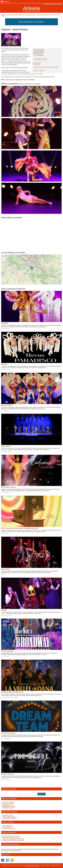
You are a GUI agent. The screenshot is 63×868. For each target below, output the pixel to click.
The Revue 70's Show (7, 774)
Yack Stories (6, 657)
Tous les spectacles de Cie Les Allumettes (47, 67)
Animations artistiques (8, 802)
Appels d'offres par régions (10, 818)
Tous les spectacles (8, 826)
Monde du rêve (7, 780)
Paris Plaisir (5, 323)
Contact (36, 866)
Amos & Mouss (7, 738)
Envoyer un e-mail (41, 59)
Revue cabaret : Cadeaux (8, 487)
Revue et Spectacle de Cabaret (44, 15)
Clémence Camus (7, 452)
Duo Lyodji (6, 534)
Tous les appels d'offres (9, 817)
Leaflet (52, 284)
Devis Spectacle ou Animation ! (32, 22)
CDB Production (7, 493)
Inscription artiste (49, 4)
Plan (29, 866)
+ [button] (4, 257)
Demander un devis (8, 815)
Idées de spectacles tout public (11, 836)
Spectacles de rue (7, 805)
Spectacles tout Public (31, 15)
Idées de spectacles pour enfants (11, 837)
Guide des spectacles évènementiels (16, 15)
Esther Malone (7, 329)
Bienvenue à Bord (6, 405)
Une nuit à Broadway (7, 651)
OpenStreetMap (58, 284)
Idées (32, 866)
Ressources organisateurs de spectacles (13, 839)
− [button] (4, 260)
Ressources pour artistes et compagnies (13, 840)
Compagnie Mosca (8, 616)
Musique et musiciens (8, 804)
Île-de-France (37, 64)
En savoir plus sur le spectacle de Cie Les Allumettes (19, 80)
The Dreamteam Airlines (8, 733)
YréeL (4, 575)
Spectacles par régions (9, 828)
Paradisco (4, 364)
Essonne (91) (37, 63)
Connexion (59, 4)
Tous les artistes (7, 827)
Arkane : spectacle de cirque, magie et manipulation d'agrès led (20, 528)
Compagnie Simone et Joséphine (11, 697)
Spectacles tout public (8, 808)
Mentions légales (45, 865)
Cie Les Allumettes (38, 50)
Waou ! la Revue (6, 446)
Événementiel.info (16, 851)
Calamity (4, 610)
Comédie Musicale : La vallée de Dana (12, 692)
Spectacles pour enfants (9, 806)
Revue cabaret (5, 569)
